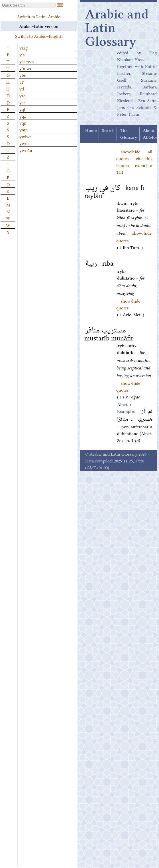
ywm (24, 143)
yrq (23, 95)
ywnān (26, 150)
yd (22, 88)
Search (108, 131)
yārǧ (24, 47)
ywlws (25, 136)
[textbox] (28, 5)
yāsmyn (27, 61)
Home (91, 131)
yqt (22, 109)
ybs (23, 75)
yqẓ (23, 116)
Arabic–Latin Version (39, 26)
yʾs (22, 54)
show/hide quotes (128, 386)
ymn (24, 129)
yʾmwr (26, 68)
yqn (23, 123)
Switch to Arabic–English (39, 36)
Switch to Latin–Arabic (39, 16)
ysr (22, 102)
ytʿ (22, 82)
